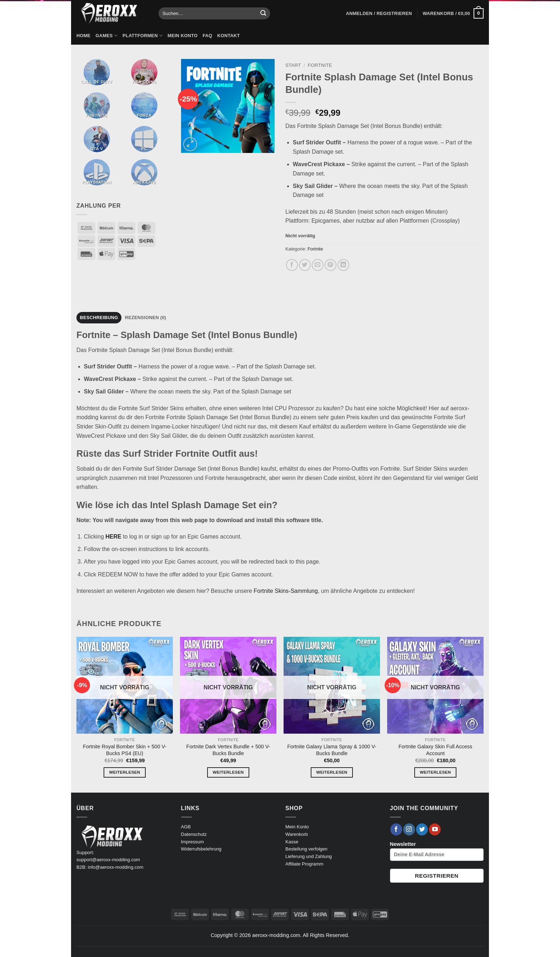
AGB (186, 827)
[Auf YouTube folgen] (435, 829)
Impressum (192, 842)
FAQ (207, 36)
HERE (113, 537)
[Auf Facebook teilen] (292, 265)
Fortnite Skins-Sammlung (286, 591)
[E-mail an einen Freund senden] (318, 265)
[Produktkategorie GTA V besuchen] (97, 139)
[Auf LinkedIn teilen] (343, 265)
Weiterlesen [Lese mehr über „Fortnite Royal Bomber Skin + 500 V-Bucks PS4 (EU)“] (125, 772)
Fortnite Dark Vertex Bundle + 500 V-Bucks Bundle (228, 750)
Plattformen (142, 36)
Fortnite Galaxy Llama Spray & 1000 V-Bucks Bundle (332, 750)
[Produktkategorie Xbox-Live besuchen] (144, 172)
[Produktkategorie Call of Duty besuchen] (97, 72)
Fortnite (320, 65)
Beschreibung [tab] (99, 318)
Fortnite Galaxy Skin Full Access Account (435, 750)
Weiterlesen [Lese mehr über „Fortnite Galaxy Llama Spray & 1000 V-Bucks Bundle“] (332, 772)
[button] (379, 14)
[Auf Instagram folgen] (409, 829)
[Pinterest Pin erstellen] (331, 265)
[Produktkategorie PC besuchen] (144, 139)
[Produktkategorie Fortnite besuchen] (97, 105)
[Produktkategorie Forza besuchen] (144, 105)
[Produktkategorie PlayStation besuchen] (97, 172)
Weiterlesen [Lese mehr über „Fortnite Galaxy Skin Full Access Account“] (436, 772)
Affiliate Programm (304, 864)
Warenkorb (297, 834)
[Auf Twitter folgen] (422, 829)
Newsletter (437, 851)
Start (293, 65)
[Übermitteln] (263, 14)
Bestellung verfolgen (306, 849)
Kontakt (228, 36)
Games (106, 36)
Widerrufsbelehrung (201, 849)
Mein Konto (182, 36)
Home (83, 36)
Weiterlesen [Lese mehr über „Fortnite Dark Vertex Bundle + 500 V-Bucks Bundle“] (228, 772)
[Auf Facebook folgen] (396, 829)
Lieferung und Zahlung (309, 856)
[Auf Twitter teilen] (305, 265)
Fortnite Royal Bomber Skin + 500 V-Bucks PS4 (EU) (125, 750)
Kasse (292, 842)
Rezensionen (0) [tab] (146, 318)
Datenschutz (194, 834)
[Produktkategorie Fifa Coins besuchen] (144, 72)
